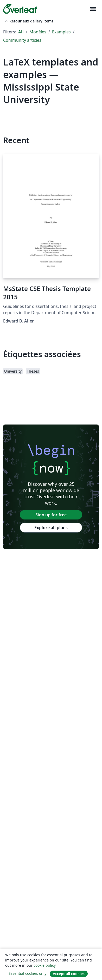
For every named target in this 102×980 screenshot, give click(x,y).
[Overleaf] (20, 9)
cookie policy (44, 965)
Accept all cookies (69, 974)
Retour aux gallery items (29, 21)
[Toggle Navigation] (93, 9)
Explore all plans (51, 528)
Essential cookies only (27, 973)
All (21, 32)
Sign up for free (51, 515)
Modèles (38, 32)
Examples (61, 32)
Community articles (22, 40)
